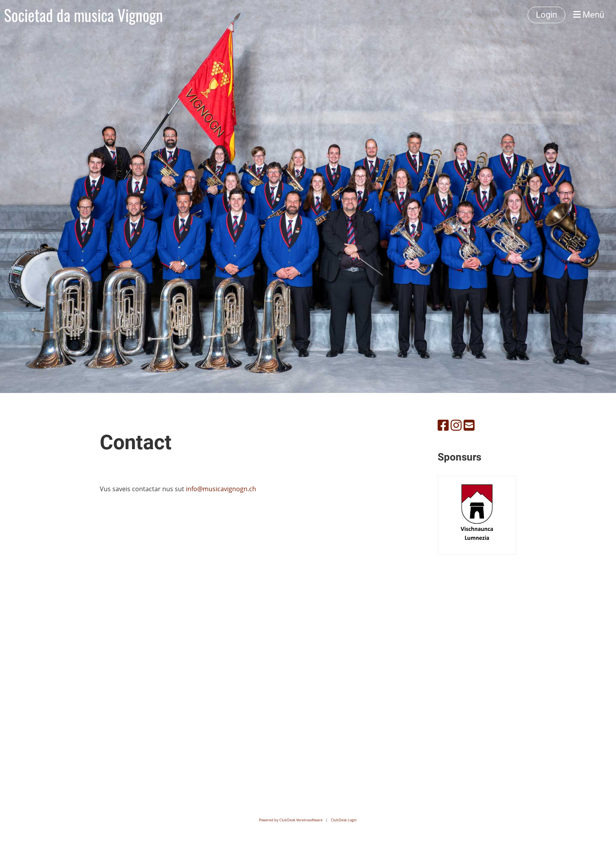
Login (546, 15)
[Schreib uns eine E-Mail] (469, 425)
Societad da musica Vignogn (83, 15)
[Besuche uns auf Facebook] (443, 425)
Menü (589, 15)
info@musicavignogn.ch (221, 489)
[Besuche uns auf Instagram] (456, 425)
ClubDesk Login (344, 820)
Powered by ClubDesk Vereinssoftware (291, 820)
